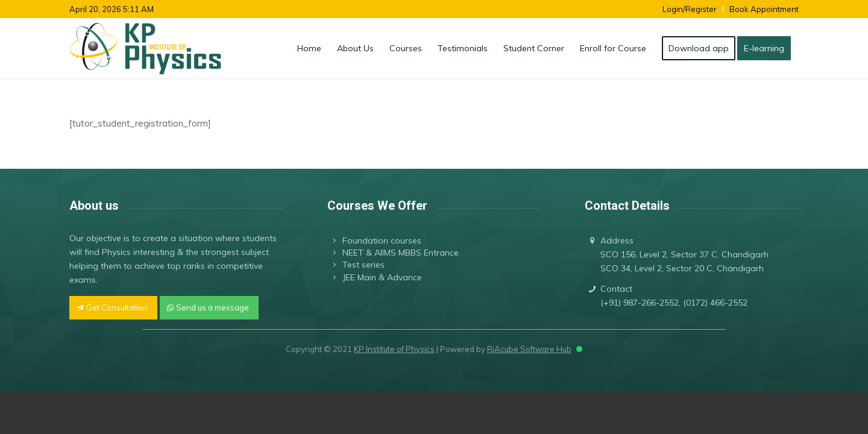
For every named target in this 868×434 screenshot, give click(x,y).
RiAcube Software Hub (529, 349)
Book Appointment (764, 9)
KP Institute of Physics (394, 349)
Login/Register (690, 9)
